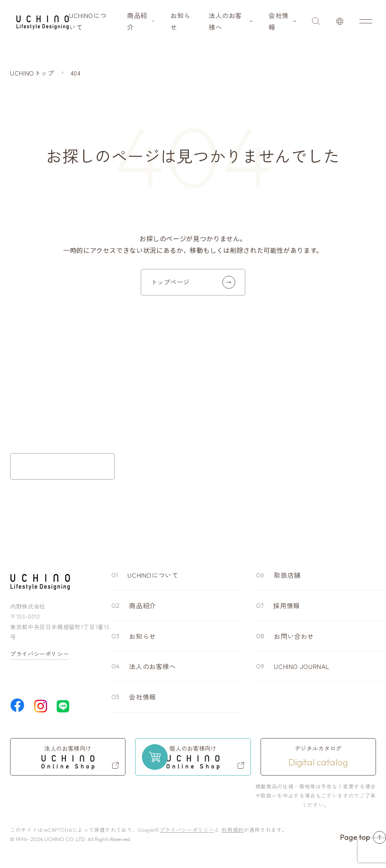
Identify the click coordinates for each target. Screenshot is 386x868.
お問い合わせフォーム (62, 466)
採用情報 (286, 605)
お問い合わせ (294, 636)
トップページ (193, 282)
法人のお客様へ (225, 21)
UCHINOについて (88, 21)
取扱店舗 (287, 575)
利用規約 (233, 830)
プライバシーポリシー (39, 654)
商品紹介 (137, 21)
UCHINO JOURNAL (302, 666)
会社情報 (279, 21)
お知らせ (181, 21)
